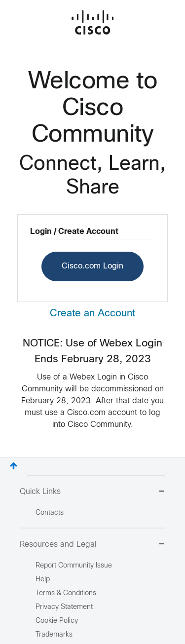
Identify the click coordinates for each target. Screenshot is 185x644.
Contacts (50, 513)
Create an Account (92, 314)
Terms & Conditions (66, 593)
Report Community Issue (74, 566)
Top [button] (14, 466)
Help (43, 580)
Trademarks (54, 635)
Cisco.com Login (92, 266)
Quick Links (92, 492)
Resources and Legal (92, 545)
